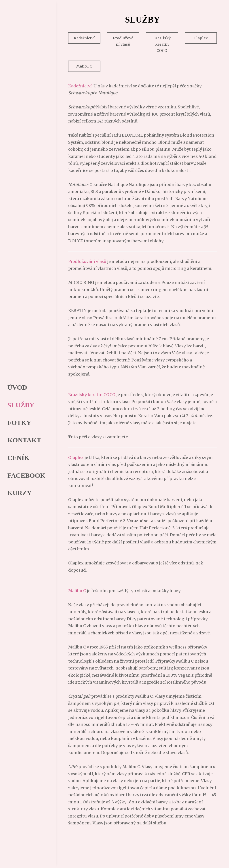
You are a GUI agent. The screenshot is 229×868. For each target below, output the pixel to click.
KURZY (18, 494)
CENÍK (17, 458)
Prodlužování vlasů (123, 41)
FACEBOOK (24, 476)
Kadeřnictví (84, 38)
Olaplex (201, 38)
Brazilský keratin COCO (162, 44)
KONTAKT (22, 440)
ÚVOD (15, 386)
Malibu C (84, 66)
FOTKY (18, 422)
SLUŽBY (19, 404)
